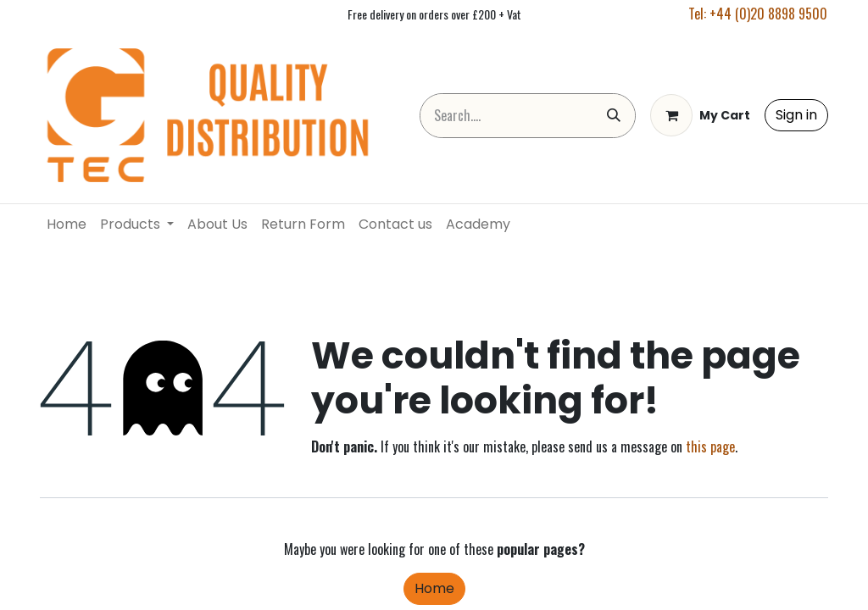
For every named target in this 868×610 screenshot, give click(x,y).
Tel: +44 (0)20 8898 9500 (758, 14)
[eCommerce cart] (700, 115)
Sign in (796, 115)
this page (710, 446)
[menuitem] (67, 225)
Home (434, 588)
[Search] (614, 116)
